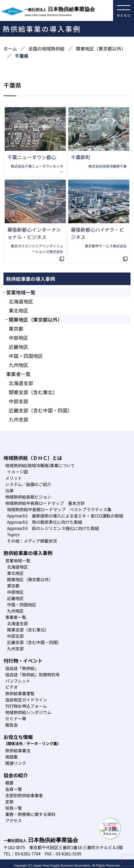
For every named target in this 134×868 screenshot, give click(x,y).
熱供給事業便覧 (20, 693)
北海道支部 (21, 383)
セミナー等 (16, 718)
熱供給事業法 (18, 750)
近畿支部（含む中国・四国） (40, 410)
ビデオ (12, 687)
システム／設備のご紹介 (28, 484)
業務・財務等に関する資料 (30, 814)
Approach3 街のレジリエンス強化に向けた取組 (53, 528)
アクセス (14, 820)
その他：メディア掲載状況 (32, 541)
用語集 (12, 757)
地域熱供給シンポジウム (28, 712)
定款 (9, 802)
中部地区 (18, 338)
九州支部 (18, 419)
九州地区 (18, 365)
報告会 (12, 725)
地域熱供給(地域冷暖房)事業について (40, 465)
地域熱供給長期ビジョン (28, 497)
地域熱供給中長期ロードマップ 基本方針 (45, 503)
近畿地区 (18, 347)
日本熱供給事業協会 (79, 12)
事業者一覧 (18, 374)
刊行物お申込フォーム (26, 706)
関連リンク (16, 763)
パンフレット (18, 681)
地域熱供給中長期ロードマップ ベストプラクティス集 (59, 509)
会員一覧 (14, 789)
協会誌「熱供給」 (22, 668)
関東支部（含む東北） (33, 392)
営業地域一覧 (21, 292)
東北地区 (18, 310)
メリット (14, 478)
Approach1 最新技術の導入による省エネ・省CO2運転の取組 (65, 516)
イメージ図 (17, 472)
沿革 (9, 490)
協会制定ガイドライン (26, 700)
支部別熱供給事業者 (24, 795)
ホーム (10, 48)
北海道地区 (21, 301)
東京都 (16, 329)
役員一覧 (14, 808)
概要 (9, 783)
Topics (13, 534)
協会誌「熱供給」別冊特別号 (32, 674)
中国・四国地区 (26, 356)
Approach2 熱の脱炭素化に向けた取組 (45, 522)
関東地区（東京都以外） (101, 48)
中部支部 (18, 401)
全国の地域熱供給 (46, 48)
